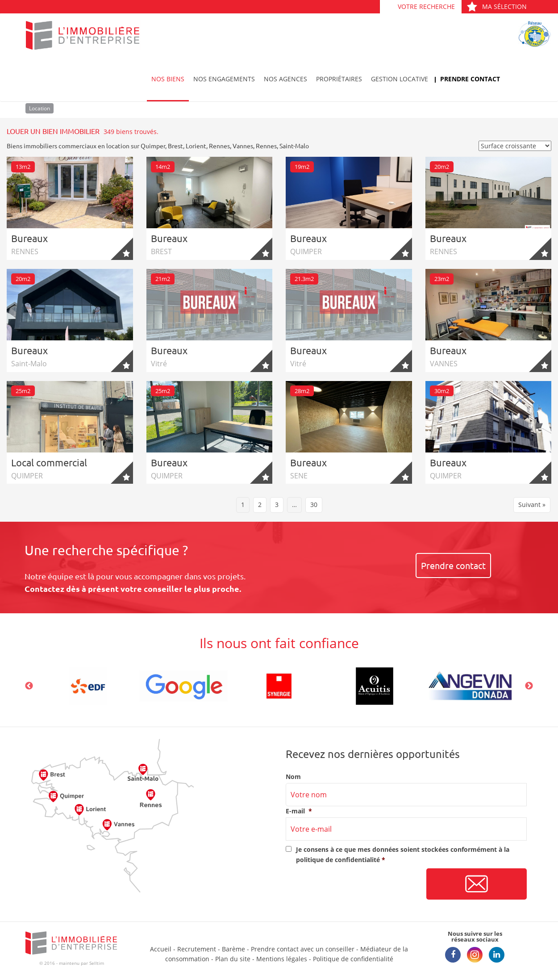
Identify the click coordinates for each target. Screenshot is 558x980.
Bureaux (29, 238)
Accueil (161, 949)
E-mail (299, 811)
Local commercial (49, 462)
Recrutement (197, 949)
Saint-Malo (294, 146)
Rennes (219, 146)
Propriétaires (339, 79)
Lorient (196, 146)
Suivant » (532, 505)
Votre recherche (426, 6)
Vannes (243, 146)
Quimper (153, 146)
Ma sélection (497, 6)
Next (529, 686)
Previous (29, 686)
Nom (293, 777)
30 (314, 505)
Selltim (97, 963)
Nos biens (168, 79)
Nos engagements (224, 79)
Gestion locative (400, 79)
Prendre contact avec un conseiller (303, 949)
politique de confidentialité (338, 860)
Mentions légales (282, 959)
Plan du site (233, 959)
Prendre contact (470, 79)
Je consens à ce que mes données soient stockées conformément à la (403, 854)
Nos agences (285, 79)
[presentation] (354, 884)
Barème (233, 949)
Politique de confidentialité (353, 959)
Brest (175, 146)
